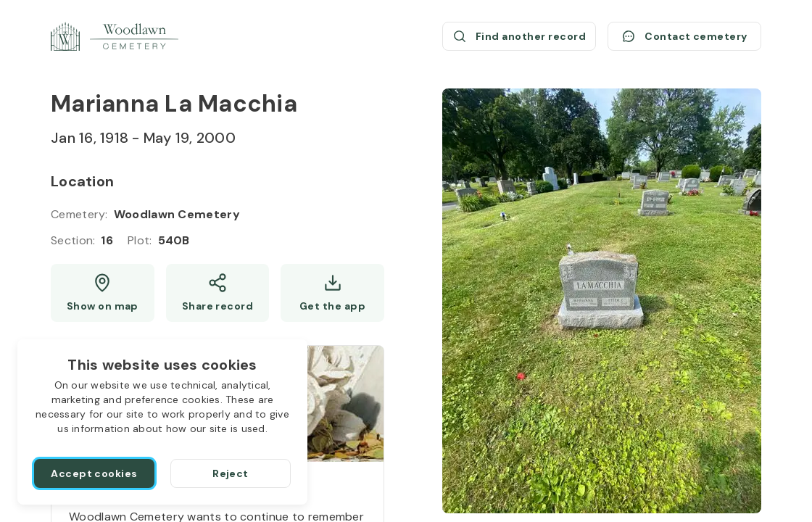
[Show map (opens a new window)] (103, 293)
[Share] (218, 293)
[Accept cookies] (94, 473)
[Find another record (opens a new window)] (519, 36)
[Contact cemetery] (684, 36)
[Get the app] (332, 293)
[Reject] (231, 473)
